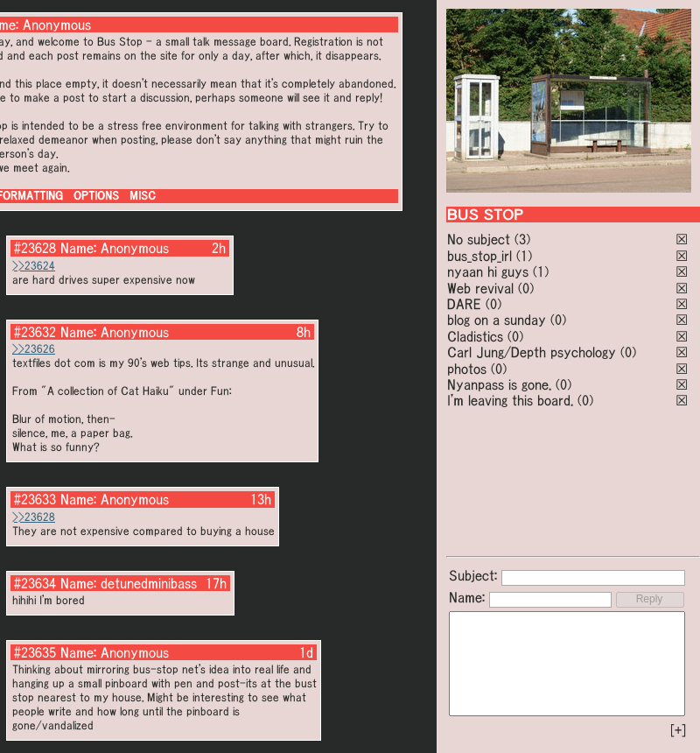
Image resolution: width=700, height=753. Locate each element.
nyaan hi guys (488, 271)
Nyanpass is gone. (499, 384)
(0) (526, 288)
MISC (143, 196)
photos (467, 369)
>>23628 (34, 517)
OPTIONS (96, 196)
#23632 (35, 332)
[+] (678, 730)
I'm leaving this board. (510, 400)
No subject (481, 239)
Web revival (480, 288)
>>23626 (34, 349)
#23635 (35, 652)
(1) (524, 256)
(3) (522, 239)
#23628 (35, 248)
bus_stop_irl (479, 256)
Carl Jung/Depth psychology (532, 352)
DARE (464, 304)
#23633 (35, 499)
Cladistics (475, 336)
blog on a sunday (497, 320)
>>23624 (34, 266)
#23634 (35, 583)
